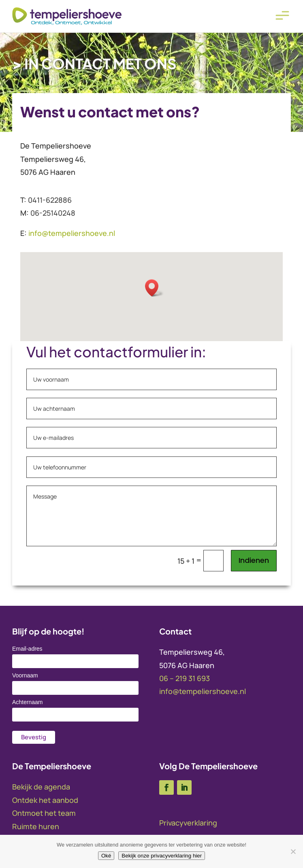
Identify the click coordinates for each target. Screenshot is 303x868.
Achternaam (27, 702)
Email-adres (27, 649)
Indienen (254, 560)
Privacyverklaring (188, 823)
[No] (293, 851)
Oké (106, 856)
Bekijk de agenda (41, 787)
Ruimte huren (36, 826)
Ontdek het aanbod (45, 800)
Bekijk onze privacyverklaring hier (162, 856)
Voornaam (25, 675)
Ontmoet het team (44, 813)
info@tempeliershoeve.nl (203, 691)
